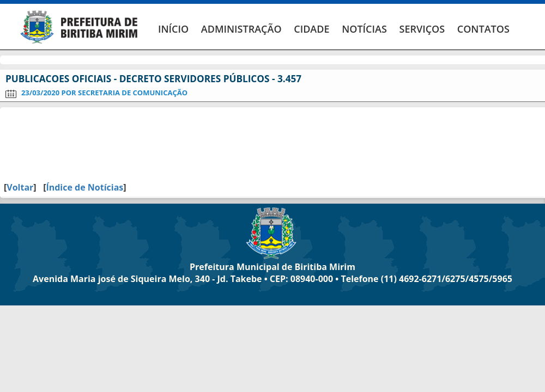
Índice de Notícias (84, 187)
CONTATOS (483, 29)
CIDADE (311, 29)
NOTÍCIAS (364, 29)
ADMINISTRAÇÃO (241, 29)
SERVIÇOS (422, 29)
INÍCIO (173, 29)
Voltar (20, 187)
